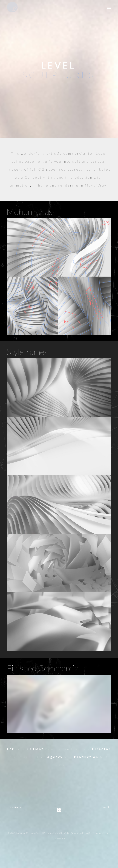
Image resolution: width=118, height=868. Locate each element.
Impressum (59, 838)
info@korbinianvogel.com (97, 833)
